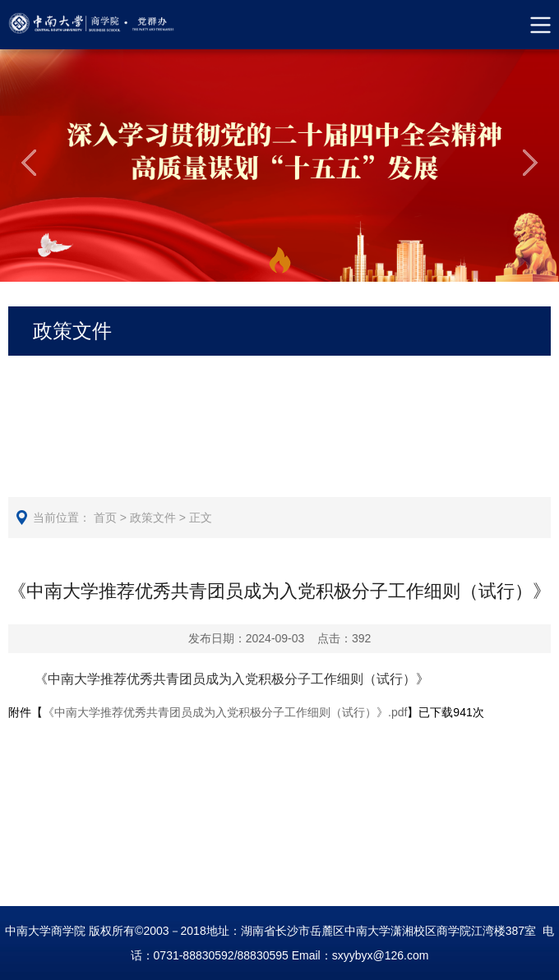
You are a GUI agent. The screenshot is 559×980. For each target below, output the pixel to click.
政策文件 (153, 518)
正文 (201, 518)
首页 (105, 518)
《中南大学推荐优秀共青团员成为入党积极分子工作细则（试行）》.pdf (225, 712)
